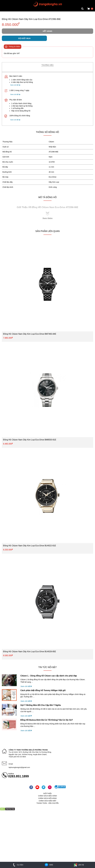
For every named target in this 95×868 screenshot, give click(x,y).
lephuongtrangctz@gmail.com (19, 767)
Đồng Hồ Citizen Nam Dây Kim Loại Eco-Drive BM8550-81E (30, 440)
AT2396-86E (54, 152)
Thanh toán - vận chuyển (47, 803)
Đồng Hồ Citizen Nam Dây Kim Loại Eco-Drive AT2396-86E (31, 19)
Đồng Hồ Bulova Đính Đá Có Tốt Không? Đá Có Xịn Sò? (47, 720)
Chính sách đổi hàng (48, 798)
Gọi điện (18, 865)
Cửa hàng (6, 9)
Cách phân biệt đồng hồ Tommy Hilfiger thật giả (43, 690)
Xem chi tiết (14, 85)
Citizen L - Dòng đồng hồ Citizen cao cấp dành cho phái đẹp (49, 676)
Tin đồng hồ (6, 4)
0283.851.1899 (18, 776)
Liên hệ (79, 865)
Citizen (51, 142)
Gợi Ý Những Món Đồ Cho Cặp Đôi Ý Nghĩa (41, 705)
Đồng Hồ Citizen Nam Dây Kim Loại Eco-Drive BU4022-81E (30, 546)
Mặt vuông (6, 2)
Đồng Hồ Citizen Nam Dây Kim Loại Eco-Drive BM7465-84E (30, 334)
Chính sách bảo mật (47, 801)
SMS (49, 865)
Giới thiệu (47, 793)
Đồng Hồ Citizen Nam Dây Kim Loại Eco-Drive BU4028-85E (30, 652)
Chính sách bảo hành (47, 796)
